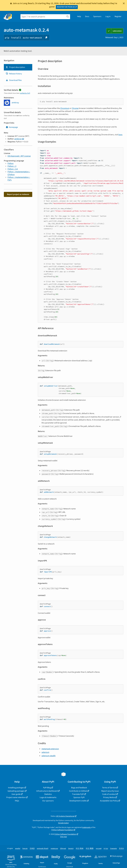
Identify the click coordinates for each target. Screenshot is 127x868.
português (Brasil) (43, 849)
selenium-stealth (49, 756)
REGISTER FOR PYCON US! (66, 7)
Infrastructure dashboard (47, 791)
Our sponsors (48, 801)
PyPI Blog (47, 788)
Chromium (65, 108)
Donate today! (63, 823)
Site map (63, 837)
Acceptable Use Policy (109, 801)
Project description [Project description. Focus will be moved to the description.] (15, 67)
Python (11, 163)
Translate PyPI (78, 794)
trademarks (86, 827)
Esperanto (114, 849)
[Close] (124, 3)
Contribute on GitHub (78, 791)
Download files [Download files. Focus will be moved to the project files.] (14, 80)
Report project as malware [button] (18, 194)
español (18, 849)
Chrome (75, 108)
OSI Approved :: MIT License (19, 156)
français (25, 849)
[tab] (18, 67)
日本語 (32, 849)
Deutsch (71, 849)
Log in (108, 16)
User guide (16, 794)
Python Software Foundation (62, 830)
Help (79, 16)
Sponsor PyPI (79, 797)
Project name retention (16, 797)
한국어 (121, 849)
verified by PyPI (25, 93)
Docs (87, 16)
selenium (45, 752)
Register (118, 16)
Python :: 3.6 (13, 169)
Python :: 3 (12, 166)
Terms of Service (109, 788)
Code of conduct (109, 794)
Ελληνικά (63, 849)
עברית (106, 849)
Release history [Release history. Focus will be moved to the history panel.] (14, 74)
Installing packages (16, 788)
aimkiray (18, 139)
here (120, 135)
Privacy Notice (109, 797)
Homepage (12, 127)
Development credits (78, 801)
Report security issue (110, 791)
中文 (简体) (80, 849)
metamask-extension (50, 749)
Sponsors (97, 16)
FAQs (17, 801)
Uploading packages (16, 791)
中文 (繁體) (90, 849)
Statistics (48, 794)
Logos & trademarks (48, 797)
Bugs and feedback (79, 788)
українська (54, 849)
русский (99, 849)
